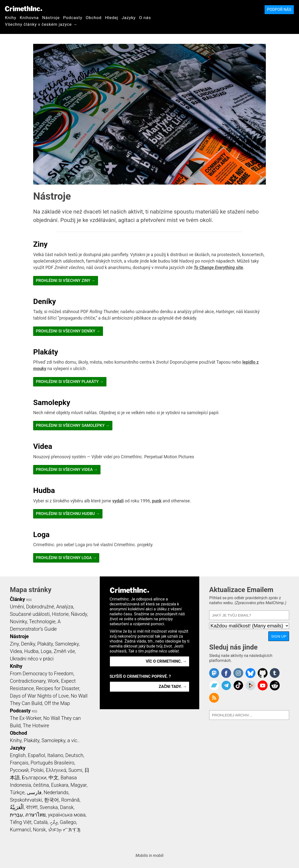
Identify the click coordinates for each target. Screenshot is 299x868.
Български (34, 778)
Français (19, 763)
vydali (118, 501)
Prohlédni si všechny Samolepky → (73, 425)
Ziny (40, 244)
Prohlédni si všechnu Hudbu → (68, 514)
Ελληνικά (56, 770)
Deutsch (74, 755)
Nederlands (56, 792)
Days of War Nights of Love (39, 696)
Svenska (49, 807)
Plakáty (46, 352)
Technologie (42, 622)
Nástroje (51, 18)
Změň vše (64, 651)
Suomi (75, 770)
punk (157, 501)
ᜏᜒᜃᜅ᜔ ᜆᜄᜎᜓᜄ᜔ (64, 830)
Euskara (60, 785)
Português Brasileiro (52, 763)
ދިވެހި (54, 822)
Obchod (94, 18)
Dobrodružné (40, 607)
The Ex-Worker (25, 718)
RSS (29, 600)
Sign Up (279, 636)
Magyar (79, 785)
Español (36, 755)
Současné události (30, 614)
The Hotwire (36, 726)
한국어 (51, 800)
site (218, 268)
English (18, 755)
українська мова (67, 815)
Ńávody (79, 614)
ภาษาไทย (36, 815)
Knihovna (29, 18)
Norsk (39, 830)
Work (53, 681)
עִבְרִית (16, 815)
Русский (19, 770)
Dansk (67, 807)
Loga (41, 534)
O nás (145, 18)
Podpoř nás (279, 10)
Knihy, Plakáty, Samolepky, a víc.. (45, 740)
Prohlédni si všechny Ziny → (66, 281)
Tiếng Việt (21, 822)
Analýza (65, 607)
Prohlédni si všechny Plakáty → (70, 382)
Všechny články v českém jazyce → (41, 24)
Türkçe (17, 792)
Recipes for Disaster (58, 688)
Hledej (112, 18)
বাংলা (32, 807)
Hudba (44, 490)
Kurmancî (20, 830)
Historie (60, 614)
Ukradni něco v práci (32, 659)
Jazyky (129, 18)
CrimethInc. (24, 9)
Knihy (11, 18)
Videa (43, 446)
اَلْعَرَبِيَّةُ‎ (17, 807)
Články (17, 599)
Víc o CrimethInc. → (166, 661)
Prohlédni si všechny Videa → (67, 470)
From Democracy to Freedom (42, 674)
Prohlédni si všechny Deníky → (68, 331)
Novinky (18, 622)
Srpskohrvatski (26, 800)
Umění (17, 607)
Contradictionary (28, 681)
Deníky (45, 301)
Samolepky (52, 402)
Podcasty (73, 18)
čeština (41, 785)
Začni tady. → (173, 687)
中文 (53, 778)
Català (41, 822)
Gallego (68, 822)
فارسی (34, 792)
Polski (37, 770)
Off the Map (57, 703)
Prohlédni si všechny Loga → (66, 558)
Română (70, 800)
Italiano (55, 755)
